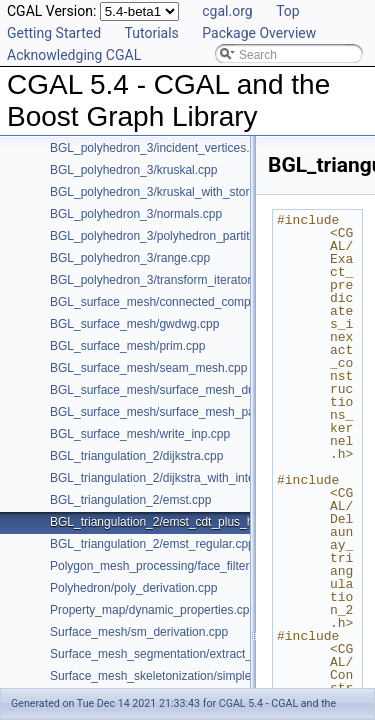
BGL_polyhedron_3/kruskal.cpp (133, 170)
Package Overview (259, 33)
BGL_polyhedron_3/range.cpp (130, 258)
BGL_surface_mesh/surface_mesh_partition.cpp (178, 412)
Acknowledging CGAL (74, 55)
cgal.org (227, 11)
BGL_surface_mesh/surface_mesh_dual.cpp (168, 390)
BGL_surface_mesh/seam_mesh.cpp (148, 368)
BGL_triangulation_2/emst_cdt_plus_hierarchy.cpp (184, 522)
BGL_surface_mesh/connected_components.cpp (180, 302)
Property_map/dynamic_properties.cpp (153, 610)
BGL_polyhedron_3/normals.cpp (136, 214)
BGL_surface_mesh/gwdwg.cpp (134, 324)
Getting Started (54, 33)
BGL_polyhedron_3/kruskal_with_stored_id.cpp (176, 192)
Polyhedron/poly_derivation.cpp (133, 588)
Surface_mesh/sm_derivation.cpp (139, 632)
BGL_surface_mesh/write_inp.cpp (140, 434)
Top (288, 11)
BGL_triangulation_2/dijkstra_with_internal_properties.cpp (204, 478)
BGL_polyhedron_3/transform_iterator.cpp (161, 280)
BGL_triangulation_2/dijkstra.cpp (136, 456)
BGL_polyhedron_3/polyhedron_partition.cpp (169, 236)
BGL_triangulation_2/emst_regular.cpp (152, 544)
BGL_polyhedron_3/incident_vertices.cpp (159, 148)
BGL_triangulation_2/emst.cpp (130, 500)
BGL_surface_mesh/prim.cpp (127, 346)
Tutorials (152, 33)
